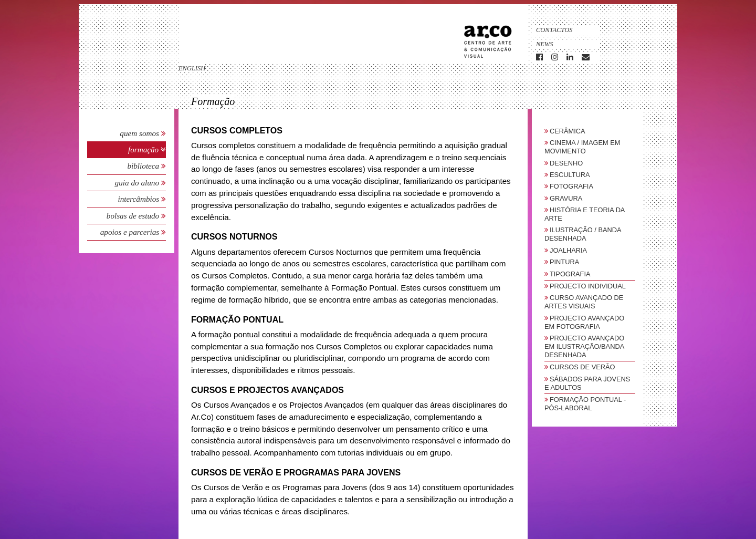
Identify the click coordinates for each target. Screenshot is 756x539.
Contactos (554, 30)
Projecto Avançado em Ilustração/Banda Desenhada (584, 346)
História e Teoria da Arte (585, 214)
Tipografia (570, 274)
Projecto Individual (588, 286)
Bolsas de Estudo (134, 216)
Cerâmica (568, 131)
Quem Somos (139, 133)
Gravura (566, 198)
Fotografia (571, 186)
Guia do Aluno (137, 183)
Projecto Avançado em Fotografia (584, 322)
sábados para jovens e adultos (587, 383)
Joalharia (568, 250)
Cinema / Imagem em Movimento (582, 147)
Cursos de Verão (582, 367)
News (545, 44)
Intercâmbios (139, 199)
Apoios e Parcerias (131, 232)
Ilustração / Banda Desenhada (583, 234)
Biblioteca (144, 166)
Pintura (564, 262)
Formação (144, 149)
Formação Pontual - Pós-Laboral (585, 404)
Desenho (566, 163)
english (192, 68)
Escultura (570, 175)
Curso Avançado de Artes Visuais (584, 302)
